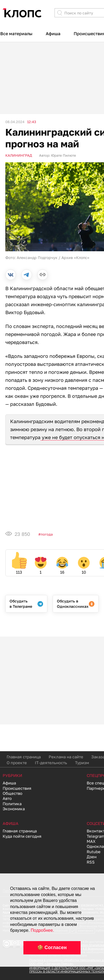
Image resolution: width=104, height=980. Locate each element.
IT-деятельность (51, 763)
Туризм (82, 763)
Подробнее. (42, 930)
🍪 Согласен (52, 947)
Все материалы (16, 34)
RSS (91, 862)
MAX (91, 841)
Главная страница (24, 757)
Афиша (53, 34)
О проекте (17, 763)
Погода (47, 534)
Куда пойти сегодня (22, 836)
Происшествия (17, 788)
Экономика (14, 809)
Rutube (94, 852)
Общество (13, 793)
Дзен (92, 857)
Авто (7, 798)
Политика (12, 804)
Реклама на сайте (66, 757)
